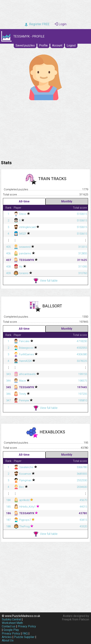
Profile (43, 45)
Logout (71, 45)
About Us (8, 640)
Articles (7, 637)
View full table (46, 281)
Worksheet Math (12, 623)
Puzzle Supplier (24, 637)
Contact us (9, 626)
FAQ (25, 633)
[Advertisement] (45, 129)
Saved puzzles (25, 45)
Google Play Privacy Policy (11, 632)
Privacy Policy (27, 626)
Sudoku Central (11, 619)
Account (57, 45)
